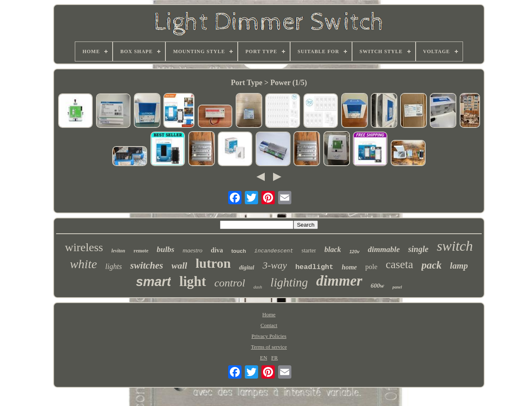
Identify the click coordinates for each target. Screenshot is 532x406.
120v (354, 252)
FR (275, 358)
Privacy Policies (269, 336)
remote (141, 251)
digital (247, 268)
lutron (213, 263)
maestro (192, 250)
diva (217, 250)
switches (147, 265)
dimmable (384, 249)
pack (432, 265)
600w (378, 286)
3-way (275, 265)
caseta (399, 264)
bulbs (165, 249)
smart (153, 282)
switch (455, 246)
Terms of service (269, 347)
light (192, 281)
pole (371, 267)
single (418, 249)
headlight (314, 267)
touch (238, 251)
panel (397, 287)
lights (113, 267)
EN (264, 358)
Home (269, 314)
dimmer (339, 281)
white (83, 264)
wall (180, 265)
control (230, 283)
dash (258, 287)
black (332, 249)
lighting (289, 282)
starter (309, 251)
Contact (269, 325)
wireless (84, 247)
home (349, 267)
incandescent (274, 251)
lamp (459, 266)
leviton (118, 251)
